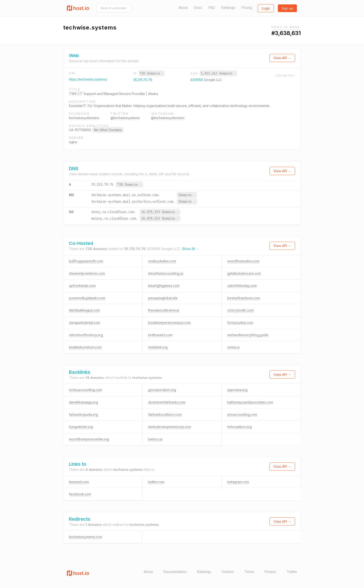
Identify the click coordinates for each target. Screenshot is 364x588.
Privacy (270, 572)
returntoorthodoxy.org (86, 335)
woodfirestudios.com (243, 261)
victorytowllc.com (240, 310)
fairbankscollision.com (165, 414)
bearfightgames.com (164, 286)
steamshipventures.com (87, 273)
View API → (282, 58)
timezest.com (79, 482)
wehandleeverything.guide (248, 335)
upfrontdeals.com (82, 286)
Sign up (287, 8)
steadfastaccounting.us (166, 273)
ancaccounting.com (242, 414)
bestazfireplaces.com (244, 298)
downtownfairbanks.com (167, 402)
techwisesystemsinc (84, 118)
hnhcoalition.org (239, 427)
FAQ (212, 8)
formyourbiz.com (240, 323)
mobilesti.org (158, 347)
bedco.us (155, 439)
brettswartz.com (160, 335)
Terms (249, 572)
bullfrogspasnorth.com (86, 261)
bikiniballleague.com (84, 310)
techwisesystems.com (86, 537)
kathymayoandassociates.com (250, 402)
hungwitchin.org (81, 427)
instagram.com (238, 482)
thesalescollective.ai (164, 310)
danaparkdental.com (85, 323)
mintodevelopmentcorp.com (170, 427)
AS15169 (197, 80)
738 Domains (152, 73)
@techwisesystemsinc (168, 118)
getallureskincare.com (244, 273)
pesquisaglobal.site (163, 298)
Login (266, 8)
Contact (228, 572)
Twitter (292, 572)
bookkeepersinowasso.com (169, 323)
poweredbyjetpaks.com (87, 298)
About (183, 8)
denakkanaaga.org (83, 402)
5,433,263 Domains (218, 73)
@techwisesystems (125, 118)
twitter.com (156, 482)
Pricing (247, 8)
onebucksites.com (162, 261)
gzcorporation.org (162, 390)
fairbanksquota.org (83, 414)
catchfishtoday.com (242, 286)
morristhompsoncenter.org (89, 439)
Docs (198, 8)
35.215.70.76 (143, 80)
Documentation (175, 572)
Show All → (191, 249)
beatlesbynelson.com (85, 347)
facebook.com (80, 494)
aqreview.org (237, 390)
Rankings (228, 8)
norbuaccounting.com (86, 390)
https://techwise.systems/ (88, 79)
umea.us (234, 347)
